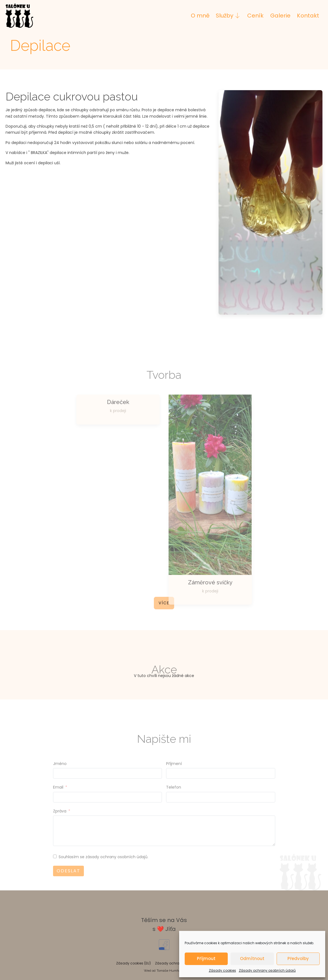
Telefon (174, 795)
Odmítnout (252, 958)
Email (58, 795)
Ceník (255, 16)
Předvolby (298, 958)
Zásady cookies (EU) (133, 963)
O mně (200, 16)
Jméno (60, 771)
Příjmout (206, 958)
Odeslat (68, 878)
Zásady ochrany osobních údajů (267, 970)
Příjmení (174, 771)
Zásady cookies (222, 970)
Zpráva (60, 819)
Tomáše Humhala (170, 971)
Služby (228, 16)
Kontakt (308, 16)
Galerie (280, 16)
